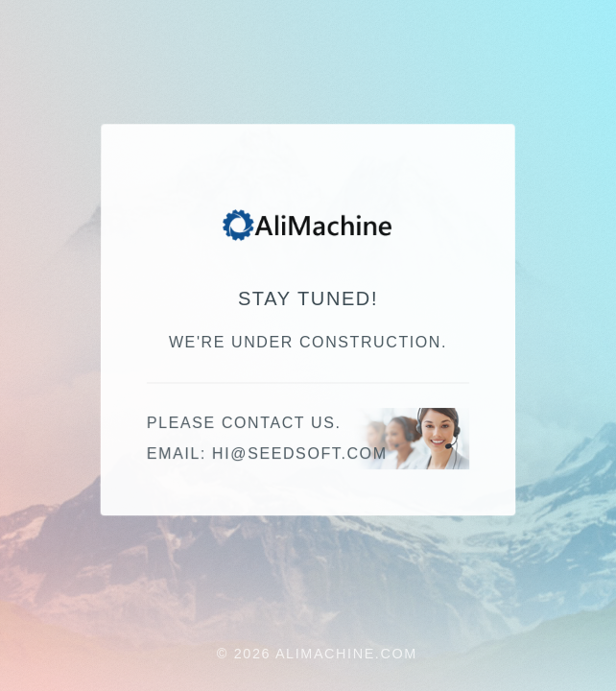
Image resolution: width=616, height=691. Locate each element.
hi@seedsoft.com (300, 454)
